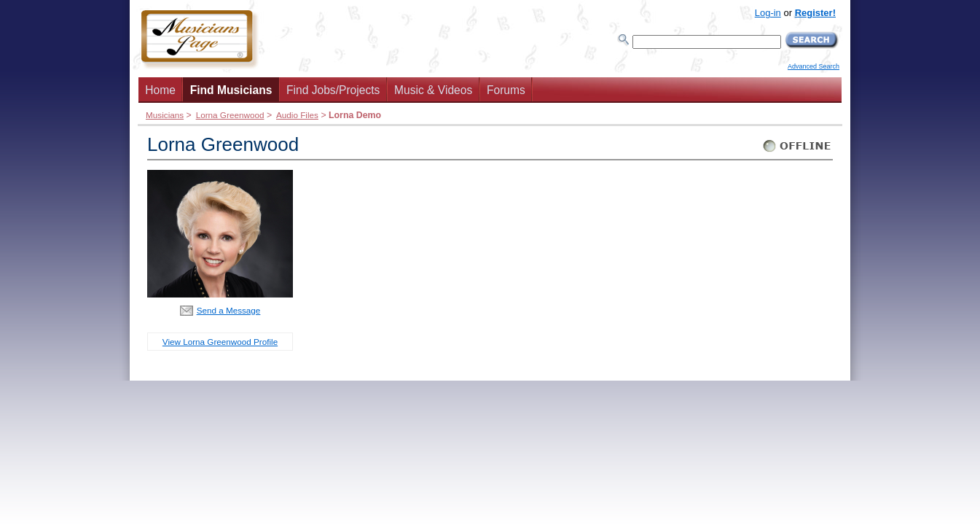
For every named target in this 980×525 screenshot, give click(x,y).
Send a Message (229, 310)
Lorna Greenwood (230, 115)
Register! (815, 13)
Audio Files (297, 115)
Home (160, 90)
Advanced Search (814, 66)
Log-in (768, 13)
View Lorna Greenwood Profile (220, 342)
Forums (506, 90)
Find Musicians (231, 90)
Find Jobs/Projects (333, 90)
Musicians (165, 115)
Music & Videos (433, 90)
